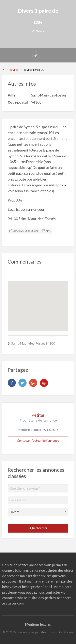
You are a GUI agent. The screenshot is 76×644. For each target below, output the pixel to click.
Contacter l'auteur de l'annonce (38, 440)
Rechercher (38, 528)
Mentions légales (38, 624)
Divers (40, 31)
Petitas (38, 415)
